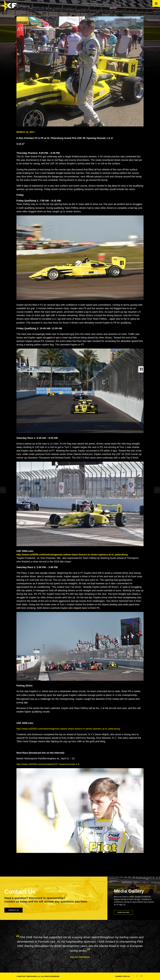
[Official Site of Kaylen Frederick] (8, 11)
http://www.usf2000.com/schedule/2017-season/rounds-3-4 (48, 764)
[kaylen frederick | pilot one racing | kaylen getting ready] (80, 71)
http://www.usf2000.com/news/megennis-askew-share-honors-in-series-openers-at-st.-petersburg (68, 729)
